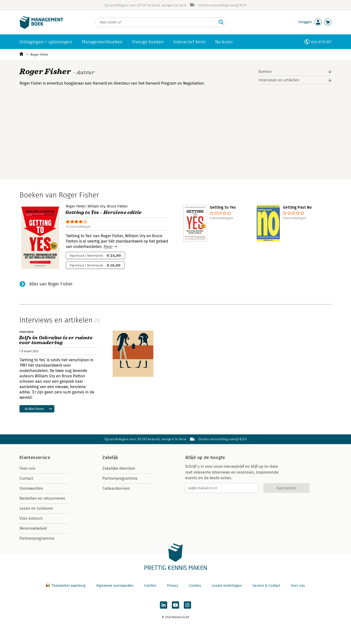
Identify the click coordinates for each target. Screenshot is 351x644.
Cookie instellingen (227, 586)
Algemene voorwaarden (115, 586)
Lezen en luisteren (36, 508)
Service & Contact (266, 586)
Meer (108, 247)
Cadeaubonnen (116, 488)
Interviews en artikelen (279, 80)
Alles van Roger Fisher (51, 284)
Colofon (150, 586)
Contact (26, 478)
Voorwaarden (31, 488)
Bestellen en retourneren (42, 498)
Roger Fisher (39, 54)
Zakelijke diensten (119, 468)
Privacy (173, 586)
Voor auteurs (31, 518)
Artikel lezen (34, 409)
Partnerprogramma (37, 538)
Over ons (27, 468)
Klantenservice (35, 458)
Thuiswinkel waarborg (66, 586)
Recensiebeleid (33, 528)
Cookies (195, 586)
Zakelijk (110, 458)
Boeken (265, 72)
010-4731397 (321, 42)
